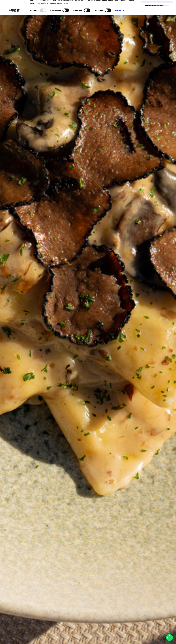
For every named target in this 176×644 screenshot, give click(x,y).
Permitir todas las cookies (157, 6)
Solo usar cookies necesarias (157, 19)
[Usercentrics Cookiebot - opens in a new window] (15, 24)
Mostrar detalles (122, 24)
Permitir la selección (157, 12)
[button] (169, 637)
